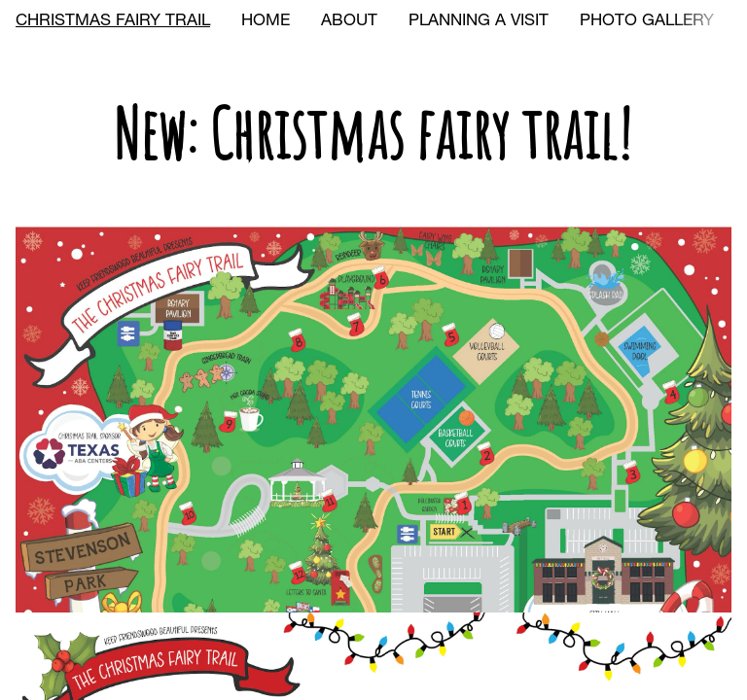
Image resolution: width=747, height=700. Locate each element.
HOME (266, 22)
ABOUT (349, 22)
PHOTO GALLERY (647, 22)
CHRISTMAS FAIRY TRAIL (113, 22)
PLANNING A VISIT (479, 22)
